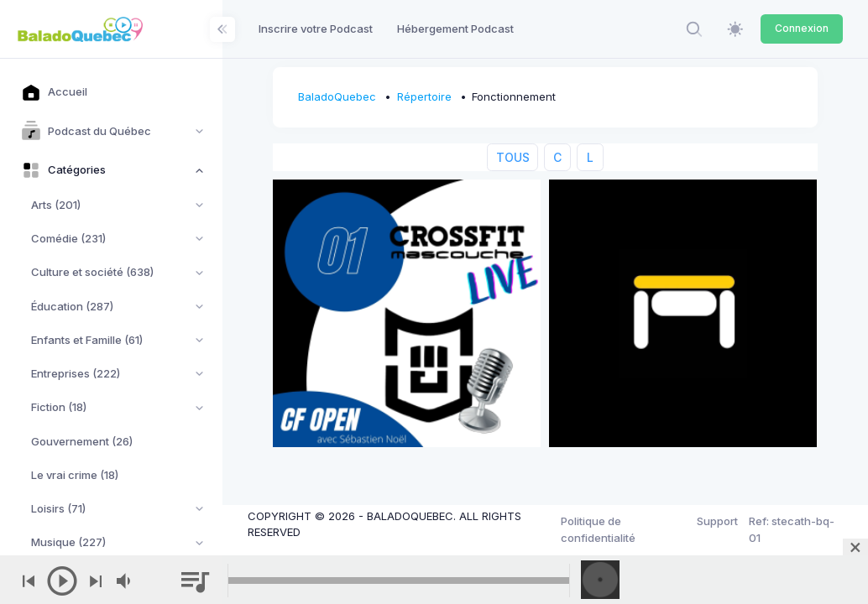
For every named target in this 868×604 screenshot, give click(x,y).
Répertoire (424, 96)
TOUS (513, 157)
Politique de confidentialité (598, 529)
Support (717, 521)
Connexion (802, 28)
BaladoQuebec (337, 96)
